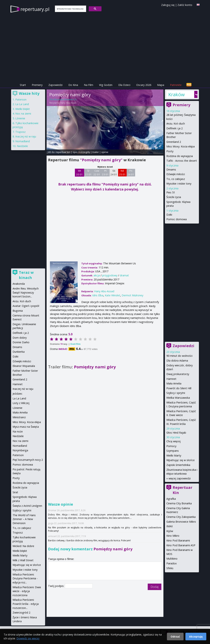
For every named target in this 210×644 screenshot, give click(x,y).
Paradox (172, 563)
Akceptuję (196, 637)
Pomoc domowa (177, 219)
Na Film (89, 85)
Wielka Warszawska (178, 398)
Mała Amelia (174, 383)
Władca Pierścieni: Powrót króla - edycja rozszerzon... (26, 604)
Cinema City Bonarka (179, 503)
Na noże (18, 431)
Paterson (21, 99)
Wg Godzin (106, 85)
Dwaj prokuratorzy (178, 374)
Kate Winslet (112, 295)
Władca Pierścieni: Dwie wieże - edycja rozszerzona (27, 591)
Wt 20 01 (79, 173)
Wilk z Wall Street (23, 560)
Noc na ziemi (23, 114)
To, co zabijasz (176, 179)
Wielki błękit (23, 109)
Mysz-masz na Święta (26, 427)
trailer (96, 152)
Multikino (172, 559)
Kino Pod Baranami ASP (181, 545)
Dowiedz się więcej (28, 638)
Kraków (176, 94)
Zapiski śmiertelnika (178, 465)
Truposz (20, 132)
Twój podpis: (56, 586)
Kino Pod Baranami (178, 540)
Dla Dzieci (124, 85)
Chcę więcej (173, 441)
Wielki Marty (174, 455)
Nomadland (23, 141)
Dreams (171, 169)
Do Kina (73, 85)
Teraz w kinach (26, 275)
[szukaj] (70, 9)
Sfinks (170, 568)
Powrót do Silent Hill (179, 388)
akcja (97, 275)
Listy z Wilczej (21, 403)
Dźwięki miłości (176, 174)
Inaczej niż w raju (26, 136)
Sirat (15, 492)
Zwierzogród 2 (21, 613)
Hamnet (171, 379)
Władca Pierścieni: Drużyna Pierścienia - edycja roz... (25, 578)
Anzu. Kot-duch (176, 123)
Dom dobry (20, 338)
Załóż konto (185, 5)
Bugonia (18, 311)
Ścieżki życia (174, 197)
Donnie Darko (21, 342)
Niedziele (22, 146)
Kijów (170, 531)
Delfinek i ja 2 (175, 128)
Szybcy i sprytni (176, 393)
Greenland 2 (174, 142)
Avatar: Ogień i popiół (26, 306)
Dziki (169, 215)
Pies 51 (171, 192)
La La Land (22, 104)
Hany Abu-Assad (68, 103)
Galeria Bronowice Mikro (181, 522)
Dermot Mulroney (132, 295)
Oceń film (75, 344)
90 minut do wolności (179, 356)
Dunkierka (19, 352)
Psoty (170, 151)
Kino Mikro (173, 536)
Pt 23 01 (105, 173)
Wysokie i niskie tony (179, 184)
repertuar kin (63, 152)
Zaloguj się (168, 5)
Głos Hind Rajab (176, 433)
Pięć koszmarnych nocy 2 (28, 460)
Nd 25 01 (122, 173)
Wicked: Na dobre (23, 546)
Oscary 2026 (144, 85)
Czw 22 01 (97, 173)
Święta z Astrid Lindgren (27, 506)
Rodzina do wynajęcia (180, 156)
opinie (105, 152)
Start (23, 85)
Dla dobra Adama (177, 361)
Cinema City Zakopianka (181, 517)
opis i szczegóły (81, 152)
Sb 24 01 (114, 173)
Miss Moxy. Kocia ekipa (181, 146)
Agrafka (171, 499)
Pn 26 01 (131, 173)
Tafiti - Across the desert (182, 161)
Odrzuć (175, 637)
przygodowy (110, 275)
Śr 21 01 (88, 173)
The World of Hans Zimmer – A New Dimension (24, 519)
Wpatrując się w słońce (181, 460)
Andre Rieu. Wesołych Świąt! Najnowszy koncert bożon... (26, 292)
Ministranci (19, 417)
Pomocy (171, 446)
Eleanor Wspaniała (24, 366)
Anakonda (19, 284)
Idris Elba (98, 295)
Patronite (176, 85)
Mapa (161, 85)
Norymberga (20, 450)
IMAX (170, 526)
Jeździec (17, 394)
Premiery (37, 85)
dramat (124, 275)
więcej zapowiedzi (180, 478)
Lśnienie (20, 118)
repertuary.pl (35, 9)
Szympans (173, 451)
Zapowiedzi (55, 85)
